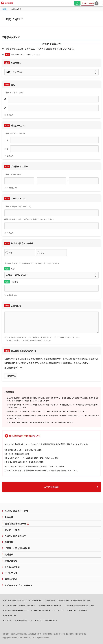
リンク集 (8, 620)
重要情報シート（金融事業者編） (51, 605)
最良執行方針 (64, 600)
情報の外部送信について (24, 620)
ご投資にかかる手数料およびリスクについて (49, 610)
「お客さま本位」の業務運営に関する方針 (20, 605)
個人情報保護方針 (12, 368)
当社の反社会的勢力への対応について (81, 605)
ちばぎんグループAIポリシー (47, 620)
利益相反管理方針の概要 (81, 600)
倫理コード (73, 610)
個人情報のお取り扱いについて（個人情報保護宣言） (24, 600)
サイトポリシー (10, 615)
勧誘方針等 (51, 600)
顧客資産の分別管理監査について (17, 610)
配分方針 (84, 610)
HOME (4, 9)
